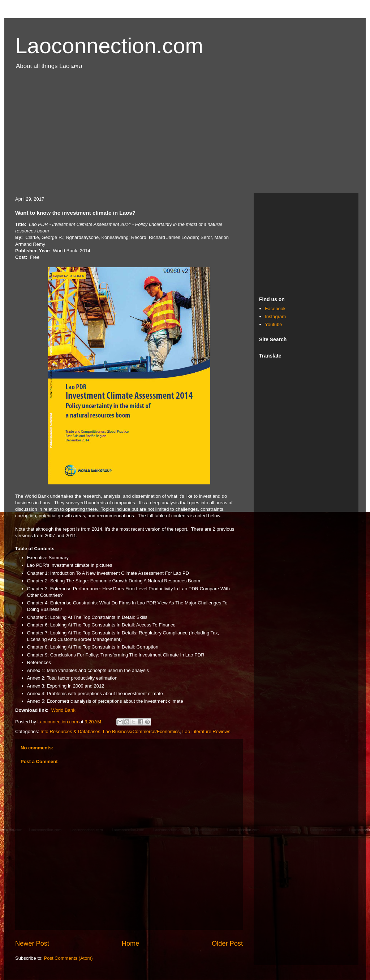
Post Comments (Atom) (68, 958)
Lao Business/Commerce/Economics (141, 731)
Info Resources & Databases (70, 731)
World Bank (63, 710)
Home (131, 943)
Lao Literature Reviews (206, 731)
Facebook (275, 309)
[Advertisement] (185, 135)
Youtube (273, 324)
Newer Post (32, 943)
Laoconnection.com (109, 46)
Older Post (227, 943)
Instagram (275, 316)
